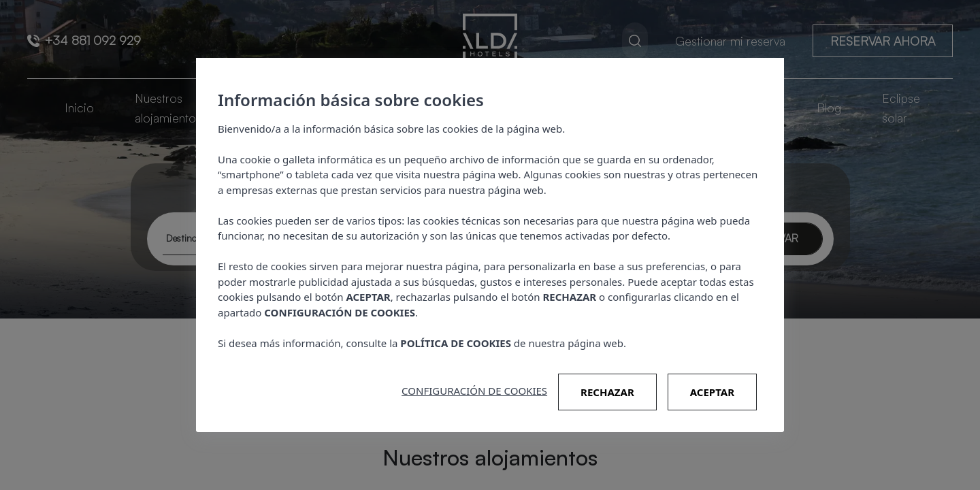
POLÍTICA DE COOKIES (456, 343)
